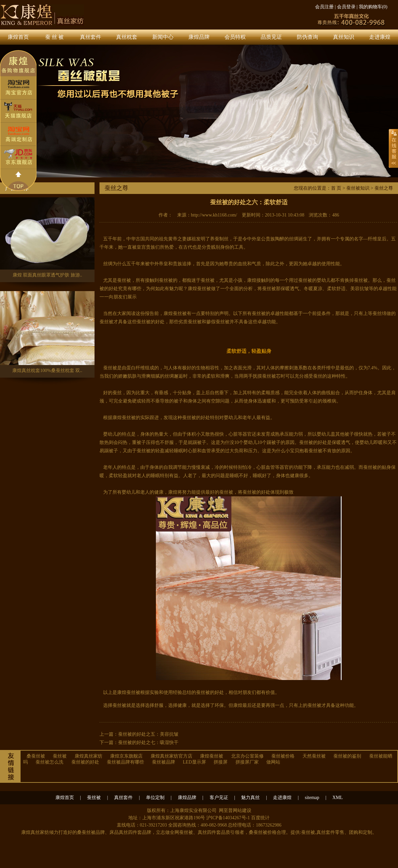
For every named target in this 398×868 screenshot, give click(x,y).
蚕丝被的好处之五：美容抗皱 (148, 734)
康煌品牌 (199, 37)
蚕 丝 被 (54, 37)
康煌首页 (18, 37)
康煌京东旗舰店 (126, 756)
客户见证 (219, 798)
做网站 (273, 762)
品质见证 (271, 37)
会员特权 (235, 37)
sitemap (312, 798)
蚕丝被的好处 (85, 762)
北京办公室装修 (247, 756)
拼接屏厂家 (247, 762)
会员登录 (346, 7)
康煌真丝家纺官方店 (171, 756)
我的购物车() (373, 7)
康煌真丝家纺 (89, 756)
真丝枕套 (127, 37)
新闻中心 (163, 37)
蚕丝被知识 (358, 188)
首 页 (336, 188)
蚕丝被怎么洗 (49, 762)
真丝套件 (91, 37)
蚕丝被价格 (283, 756)
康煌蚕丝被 (199, 289)
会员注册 (324, 7)
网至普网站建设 (235, 810)
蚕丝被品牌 (164, 762)
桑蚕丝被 (36, 756)
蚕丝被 (60, 756)
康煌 (252, 280)
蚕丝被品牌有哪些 (125, 762)
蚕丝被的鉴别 (347, 756)
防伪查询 (307, 37)
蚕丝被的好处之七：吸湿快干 (148, 743)
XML (337, 798)
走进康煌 (380, 37)
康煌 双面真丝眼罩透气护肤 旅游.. (47, 238)
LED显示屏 (194, 762)
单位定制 (155, 798)
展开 (393, 148)
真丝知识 (344, 37)
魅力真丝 (250, 798)
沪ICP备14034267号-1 (228, 818)
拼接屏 (221, 762)
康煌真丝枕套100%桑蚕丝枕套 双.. (47, 333)
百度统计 (260, 818)
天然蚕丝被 (314, 756)
